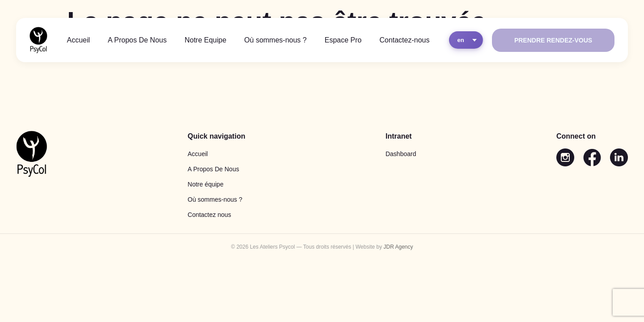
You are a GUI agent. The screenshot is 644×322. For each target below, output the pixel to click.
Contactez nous (210, 215)
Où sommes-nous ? (275, 40)
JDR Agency (398, 247)
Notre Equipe (205, 40)
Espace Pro (343, 40)
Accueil (79, 40)
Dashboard (401, 154)
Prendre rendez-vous (553, 40)
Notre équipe (206, 184)
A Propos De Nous (137, 40)
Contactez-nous (404, 40)
